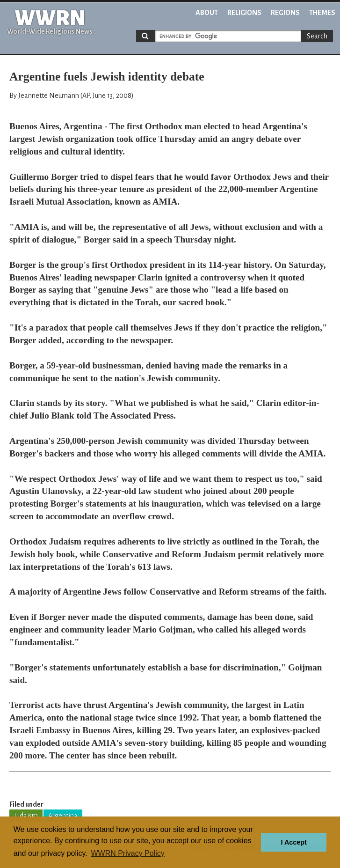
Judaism (26, 816)
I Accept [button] (293, 842)
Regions (285, 13)
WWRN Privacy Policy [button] (127, 853)
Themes (322, 13)
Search (317, 36)
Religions (244, 13)
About (207, 13)
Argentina (63, 816)
